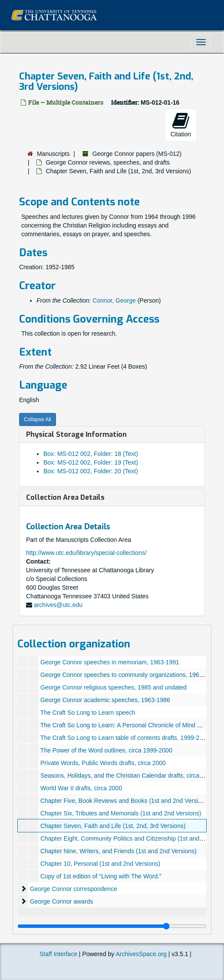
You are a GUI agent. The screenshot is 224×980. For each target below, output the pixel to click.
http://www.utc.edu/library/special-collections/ (86, 553)
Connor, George (114, 300)
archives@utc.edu (58, 605)
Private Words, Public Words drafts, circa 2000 (103, 763)
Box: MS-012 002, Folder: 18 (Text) (91, 454)
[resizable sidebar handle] (112, 926)
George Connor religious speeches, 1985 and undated (114, 687)
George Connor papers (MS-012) (137, 154)
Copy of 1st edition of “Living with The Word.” (101, 876)
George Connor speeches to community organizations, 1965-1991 (129, 675)
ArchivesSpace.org (141, 954)
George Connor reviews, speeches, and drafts (108, 162)
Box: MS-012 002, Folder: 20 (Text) (91, 471)
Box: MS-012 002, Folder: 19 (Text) (91, 462)
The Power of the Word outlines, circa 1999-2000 (106, 750)
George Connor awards (62, 901)
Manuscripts (53, 154)
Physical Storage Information (76, 434)
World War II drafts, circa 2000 (81, 788)
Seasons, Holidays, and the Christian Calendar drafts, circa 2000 (128, 775)
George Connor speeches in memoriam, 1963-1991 (110, 662)
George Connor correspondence (74, 889)
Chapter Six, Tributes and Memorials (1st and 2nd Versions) (121, 813)
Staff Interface (58, 954)
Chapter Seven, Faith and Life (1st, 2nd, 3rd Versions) (113, 826)
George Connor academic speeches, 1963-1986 (105, 700)
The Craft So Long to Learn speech (88, 713)
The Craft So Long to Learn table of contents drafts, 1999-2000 (125, 738)
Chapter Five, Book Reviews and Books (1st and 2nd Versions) (125, 801)
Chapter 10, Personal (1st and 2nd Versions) (100, 864)
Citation (181, 125)
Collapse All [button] (38, 419)
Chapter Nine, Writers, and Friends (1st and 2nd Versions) (119, 851)
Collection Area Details (65, 497)
